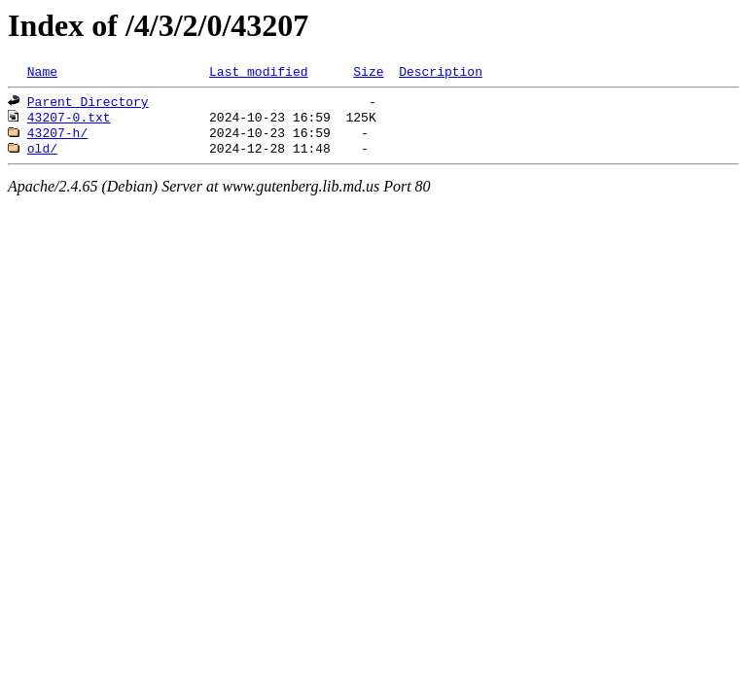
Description (441, 73)
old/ (42, 157)
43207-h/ (57, 140)
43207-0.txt (69, 122)
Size (368, 73)
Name (42, 73)
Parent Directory (88, 105)
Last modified (258, 73)
